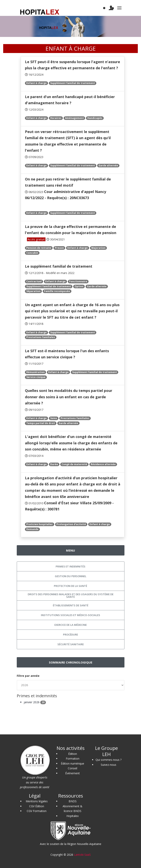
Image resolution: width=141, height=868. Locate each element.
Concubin (32, 253)
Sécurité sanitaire (71, 644)
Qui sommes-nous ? (108, 760)
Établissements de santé (71, 605)
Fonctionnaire (78, 281)
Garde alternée (108, 165)
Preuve (59, 248)
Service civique (36, 377)
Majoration (98, 248)
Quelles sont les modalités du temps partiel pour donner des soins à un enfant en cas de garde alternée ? (69, 397)
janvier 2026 (35, 702)
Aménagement (74, 118)
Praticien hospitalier (40, 524)
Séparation (33, 291)
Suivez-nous (108, 765)
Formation (73, 759)
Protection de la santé (70, 586)
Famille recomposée (57, 291)
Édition (73, 754)
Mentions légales (37, 801)
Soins (54, 418)
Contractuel (34, 281)
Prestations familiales (41, 337)
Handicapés (95, 118)
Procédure (70, 635)
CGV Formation (37, 811)
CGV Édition (37, 806)
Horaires (56, 118)
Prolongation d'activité (71, 524)
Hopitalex (72, 816)
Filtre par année (28, 676)
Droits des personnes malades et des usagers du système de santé (71, 596)
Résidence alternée (103, 464)
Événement (72, 773)
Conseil (72, 768)
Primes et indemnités (70, 566)
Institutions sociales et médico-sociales (70, 615)
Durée (54, 464)
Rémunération (35, 372)
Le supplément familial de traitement (59, 266)
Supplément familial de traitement (73, 83)
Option (79, 286)
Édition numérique (72, 763)
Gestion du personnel (71, 576)
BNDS (73, 801)
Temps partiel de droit (41, 423)
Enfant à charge (36, 83)
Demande (32, 529)
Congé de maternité (74, 464)
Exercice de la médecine (71, 625)
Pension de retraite (39, 248)
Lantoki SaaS (82, 855)
